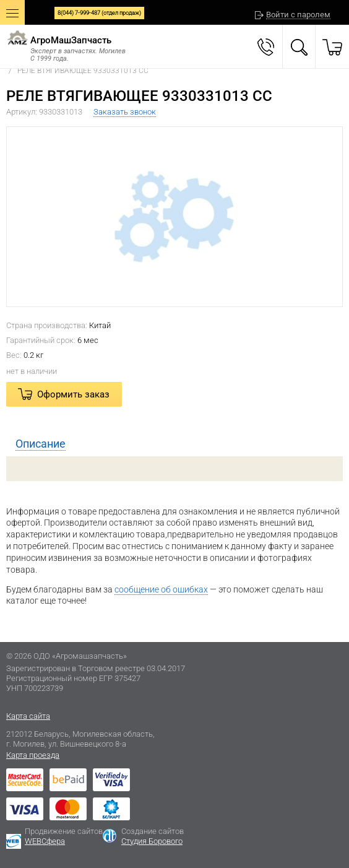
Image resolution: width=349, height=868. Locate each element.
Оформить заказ (73, 394)
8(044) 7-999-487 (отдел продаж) (99, 13)
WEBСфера (45, 841)
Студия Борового (152, 841)
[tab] (174, 444)
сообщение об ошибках (161, 589)
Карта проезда (33, 755)
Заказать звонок (125, 112)
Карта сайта (28, 716)
